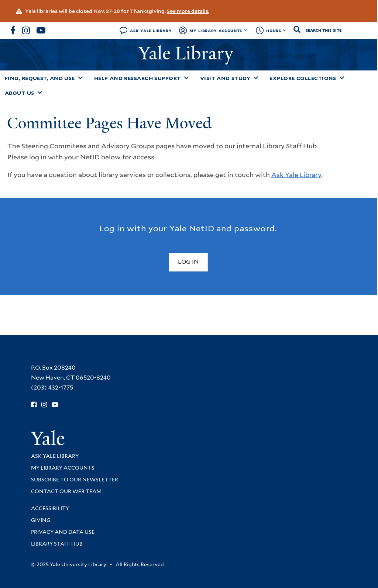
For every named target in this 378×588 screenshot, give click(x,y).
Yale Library (188, 53)
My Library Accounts (216, 30)
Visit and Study (225, 78)
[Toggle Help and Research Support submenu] (186, 78)
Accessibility (50, 508)
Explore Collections (303, 78)
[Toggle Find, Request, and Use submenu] (80, 78)
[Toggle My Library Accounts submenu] (246, 30)
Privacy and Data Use (63, 532)
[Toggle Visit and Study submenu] (256, 78)
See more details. (188, 11)
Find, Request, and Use (40, 78)
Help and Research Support (138, 78)
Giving (41, 520)
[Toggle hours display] (284, 30)
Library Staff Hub (57, 544)
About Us (20, 93)
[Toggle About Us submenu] (40, 93)
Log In (188, 262)
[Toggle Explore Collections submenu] (342, 78)
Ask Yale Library (151, 30)
